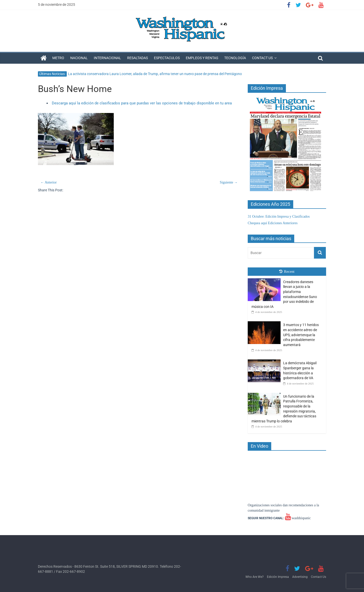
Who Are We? (255, 577)
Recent (287, 271)
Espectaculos (167, 58)
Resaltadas (138, 58)
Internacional (107, 58)
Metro (58, 58)
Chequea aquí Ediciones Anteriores (273, 223)
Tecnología (235, 58)
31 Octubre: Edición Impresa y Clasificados (279, 217)
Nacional (79, 58)
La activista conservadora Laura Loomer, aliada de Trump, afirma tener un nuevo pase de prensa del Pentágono (155, 74)
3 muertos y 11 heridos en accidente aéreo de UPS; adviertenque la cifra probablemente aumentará (301, 335)
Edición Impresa (278, 577)
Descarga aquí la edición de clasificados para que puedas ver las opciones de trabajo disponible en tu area (142, 103)
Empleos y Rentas (202, 58)
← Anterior (49, 182)
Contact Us (262, 58)
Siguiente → (229, 182)
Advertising (300, 577)
